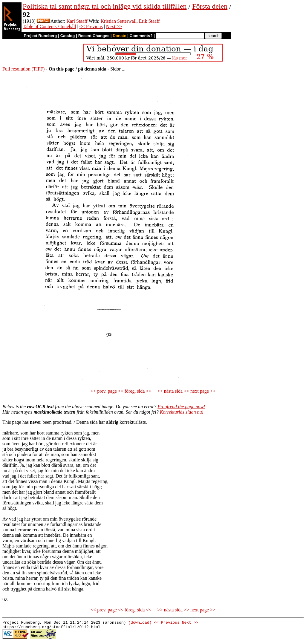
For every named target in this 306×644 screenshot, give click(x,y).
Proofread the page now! (181, 407)
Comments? (141, 36)
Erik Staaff (149, 21)
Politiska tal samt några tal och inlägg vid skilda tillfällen (105, 6)
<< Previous (91, 26)
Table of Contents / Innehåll (49, 26)
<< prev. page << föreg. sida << (121, 391)
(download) (140, 623)
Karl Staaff (77, 21)
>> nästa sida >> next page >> (186, 391)
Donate (119, 36)
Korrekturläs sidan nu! (182, 412)
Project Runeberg (40, 36)
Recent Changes (94, 36)
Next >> (114, 26)
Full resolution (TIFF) (23, 69)
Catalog (68, 36)
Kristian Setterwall (118, 21)
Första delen (210, 6)
